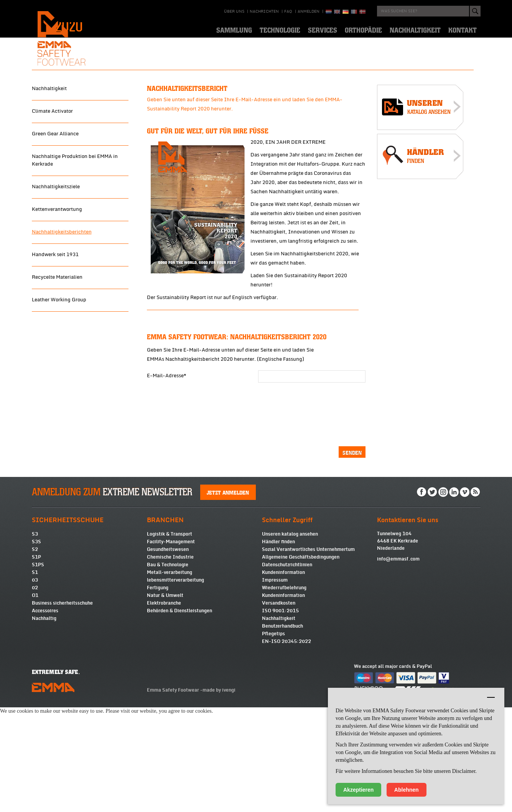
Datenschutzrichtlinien (287, 669)
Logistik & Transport (170, 639)
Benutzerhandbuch (282, 731)
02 (35, 692)
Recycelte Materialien (57, 374)
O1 (35, 700)
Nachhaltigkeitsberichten (62, 329)
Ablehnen (407, 790)
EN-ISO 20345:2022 (286, 746)
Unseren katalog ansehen (290, 639)
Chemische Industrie (170, 662)
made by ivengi (219, 795)
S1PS (38, 669)
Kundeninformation (283, 677)
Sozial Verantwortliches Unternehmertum (308, 654)
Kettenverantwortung (57, 306)
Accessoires (45, 715)
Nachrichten (264, 12)
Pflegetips (273, 738)
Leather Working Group (59, 397)
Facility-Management (171, 646)
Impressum (275, 685)
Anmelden (309, 12)
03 (35, 685)
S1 (35, 677)
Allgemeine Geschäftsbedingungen (301, 662)
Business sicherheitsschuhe (62, 708)
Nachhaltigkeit (49, 186)
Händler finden (278, 646)
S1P (36, 662)
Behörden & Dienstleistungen (179, 715)
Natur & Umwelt (165, 700)
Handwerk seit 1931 (55, 352)
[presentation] (290, 509)
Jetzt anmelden (228, 597)
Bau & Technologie (168, 669)
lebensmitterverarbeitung (175, 685)
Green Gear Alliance (55, 231)
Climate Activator (52, 208)
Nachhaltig (44, 723)
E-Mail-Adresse (167, 473)
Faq (288, 12)
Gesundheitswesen (168, 654)
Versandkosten (279, 708)
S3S (36, 646)
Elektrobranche (164, 708)
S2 (35, 654)
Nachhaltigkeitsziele (56, 284)
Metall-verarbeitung (170, 677)
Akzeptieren (358, 790)
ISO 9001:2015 (280, 715)
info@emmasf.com (398, 664)
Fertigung (158, 692)
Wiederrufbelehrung (284, 692)
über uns (234, 12)
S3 (35, 639)
